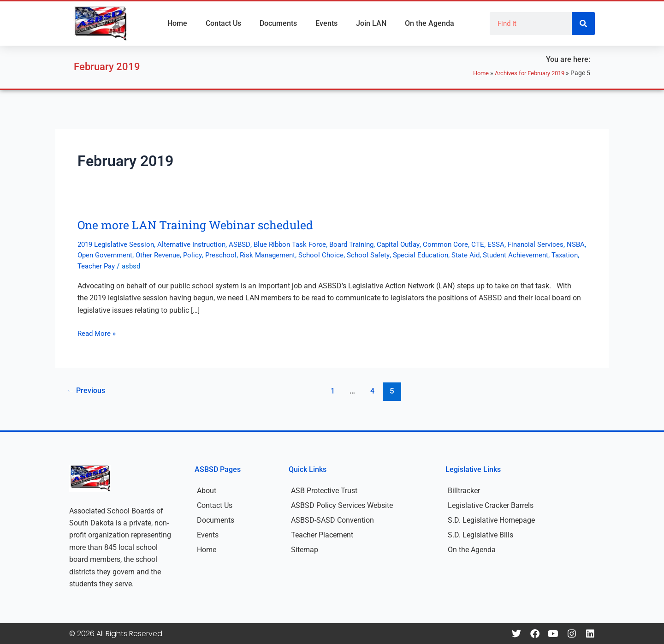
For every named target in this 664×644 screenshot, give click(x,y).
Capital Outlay (416, 244)
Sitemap (305, 550)
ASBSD (248, 244)
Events (326, 23)
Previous (87, 391)
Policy (252, 255)
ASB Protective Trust (324, 491)
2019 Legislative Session (118, 244)
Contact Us (223, 23)
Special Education (490, 255)
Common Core (465, 244)
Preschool (281, 255)
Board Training (366, 244)
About (207, 491)
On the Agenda (430, 23)
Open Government (159, 255)
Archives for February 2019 (526, 73)
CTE (499, 244)
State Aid (537, 255)
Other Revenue (215, 255)
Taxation (137, 266)
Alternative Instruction (197, 244)
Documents (278, 23)
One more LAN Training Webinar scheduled (200, 225)
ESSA (518, 244)
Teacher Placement (322, 535)
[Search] (583, 24)
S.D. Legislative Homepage (491, 520)
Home (177, 23)
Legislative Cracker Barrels (491, 505)
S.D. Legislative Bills (480, 535)
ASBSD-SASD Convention (332, 520)
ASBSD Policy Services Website (342, 505)
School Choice (386, 255)
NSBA (117, 255)
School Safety (435, 255)
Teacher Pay (175, 266)
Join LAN (371, 23)
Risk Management (330, 255)
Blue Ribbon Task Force (301, 244)
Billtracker (464, 491)
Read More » (98, 333)
